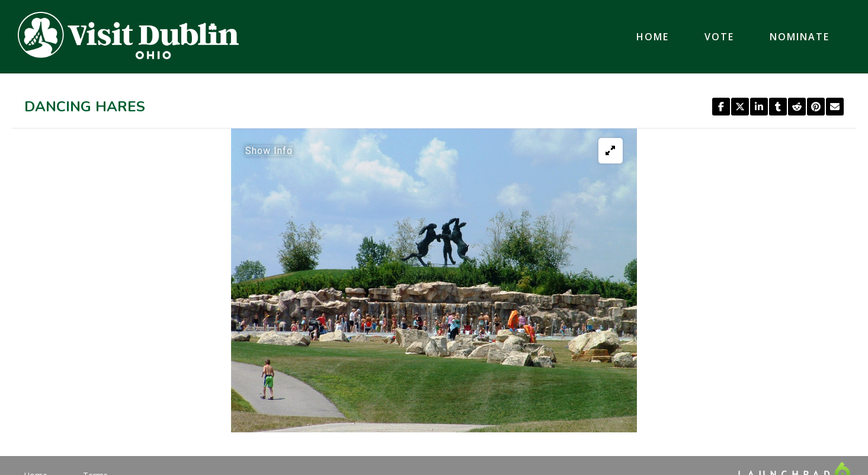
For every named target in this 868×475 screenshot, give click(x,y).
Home (653, 37)
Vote (719, 37)
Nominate (800, 37)
